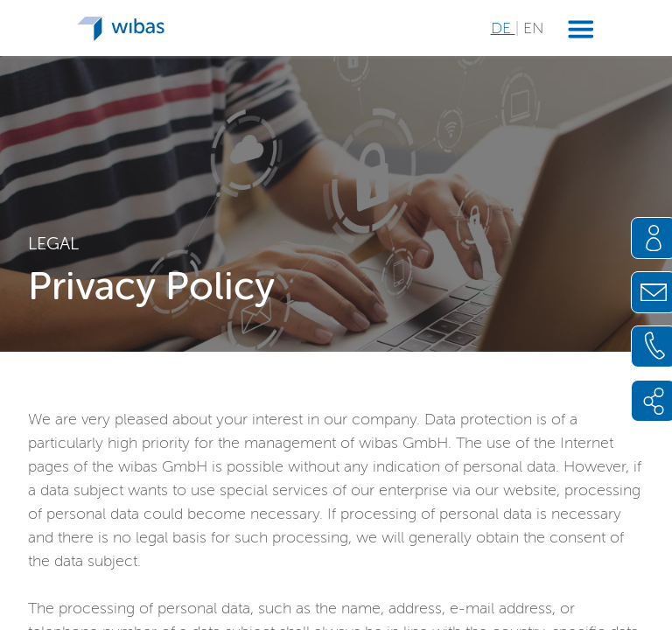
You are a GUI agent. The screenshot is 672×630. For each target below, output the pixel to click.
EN (533, 28)
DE (503, 28)
